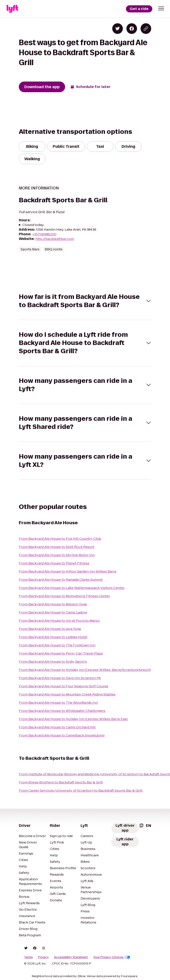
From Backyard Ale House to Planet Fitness (54, 563)
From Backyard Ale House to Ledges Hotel (53, 637)
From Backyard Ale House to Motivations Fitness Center (64, 596)
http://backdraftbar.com (55, 239)
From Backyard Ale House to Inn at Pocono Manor (59, 621)
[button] (161, 8)
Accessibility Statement (71, 957)
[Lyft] (12, 9)
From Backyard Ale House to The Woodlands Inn (58, 702)
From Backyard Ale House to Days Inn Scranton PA (60, 678)
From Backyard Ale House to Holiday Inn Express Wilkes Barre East (73, 719)
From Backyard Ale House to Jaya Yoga (50, 629)
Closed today (33, 225)
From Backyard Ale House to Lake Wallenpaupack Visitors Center (72, 588)
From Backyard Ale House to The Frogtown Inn (57, 645)
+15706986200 (44, 234)
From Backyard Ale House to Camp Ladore (53, 612)
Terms (28, 957)
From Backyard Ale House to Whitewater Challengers (62, 711)
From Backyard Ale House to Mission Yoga (53, 604)
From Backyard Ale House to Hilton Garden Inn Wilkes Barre (68, 571)
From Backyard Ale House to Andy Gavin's (53, 661)
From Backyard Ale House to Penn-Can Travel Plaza (61, 653)
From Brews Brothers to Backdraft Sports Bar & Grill (61, 782)
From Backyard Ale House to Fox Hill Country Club (60, 539)
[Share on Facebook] (132, 29)
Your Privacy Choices (112, 957)
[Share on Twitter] (118, 29)
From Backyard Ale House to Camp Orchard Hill (57, 727)
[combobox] (145, 826)
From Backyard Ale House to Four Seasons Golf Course (64, 686)
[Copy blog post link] (146, 29)
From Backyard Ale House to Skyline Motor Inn (57, 555)
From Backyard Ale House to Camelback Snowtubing (62, 735)
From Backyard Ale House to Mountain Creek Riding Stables (67, 694)
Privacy (43, 957)
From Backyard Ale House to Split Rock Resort (57, 547)
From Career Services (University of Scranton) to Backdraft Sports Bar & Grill (81, 790)
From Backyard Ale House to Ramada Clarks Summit (61, 580)
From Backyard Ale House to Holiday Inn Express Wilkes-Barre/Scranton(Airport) (85, 670)
